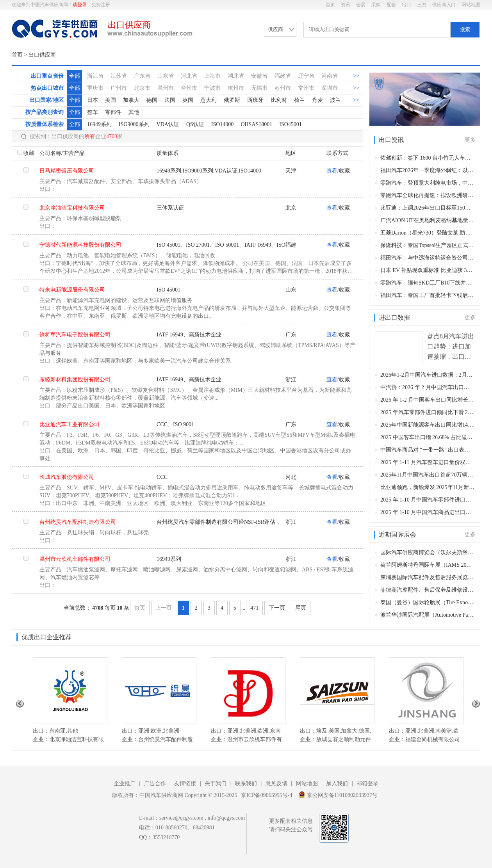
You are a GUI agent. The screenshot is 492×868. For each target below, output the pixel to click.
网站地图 (471, 5)
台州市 (189, 88)
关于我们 (216, 784)
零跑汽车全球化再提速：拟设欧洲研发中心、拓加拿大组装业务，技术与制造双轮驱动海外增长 (427, 195)
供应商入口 (444, 5)
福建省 (283, 76)
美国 (111, 100)
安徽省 (259, 76)
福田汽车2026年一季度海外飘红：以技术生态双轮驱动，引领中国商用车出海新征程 (427, 170)
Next (476, 704)
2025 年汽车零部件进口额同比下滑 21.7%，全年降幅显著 (427, 412)
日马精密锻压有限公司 (67, 171)
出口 (406, 5)
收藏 (29, 153)
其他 (134, 112)
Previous (20, 704)
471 (254, 608)
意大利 (209, 100)
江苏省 (119, 76)
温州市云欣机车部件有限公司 (75, 559)
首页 (330, 5)
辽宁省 (306, 76)
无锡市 (259, 88)
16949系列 (99, 124)
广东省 (142, 76)
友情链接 (185, 784)
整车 (93, 112)
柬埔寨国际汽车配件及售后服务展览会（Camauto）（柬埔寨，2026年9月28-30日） (427, 577)
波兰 (335, 100)
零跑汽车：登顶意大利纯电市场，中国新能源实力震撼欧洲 (427, 183)
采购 (376, 5)
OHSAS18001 (256, 124)
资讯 (346, 5)
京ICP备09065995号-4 (266, 795)
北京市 (142, 88)
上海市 (212, 76)
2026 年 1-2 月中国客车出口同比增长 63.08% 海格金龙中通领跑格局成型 (427, 400)
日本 (93, 100)
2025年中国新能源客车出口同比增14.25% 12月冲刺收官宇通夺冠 (427, 425)
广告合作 (155, 784)
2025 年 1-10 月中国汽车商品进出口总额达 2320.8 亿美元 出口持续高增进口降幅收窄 (427, 512)
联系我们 (246, 784)
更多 (470, 140)
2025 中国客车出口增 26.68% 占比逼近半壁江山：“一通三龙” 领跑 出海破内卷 (427, 437)
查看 (332, 171)
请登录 (80, 5)
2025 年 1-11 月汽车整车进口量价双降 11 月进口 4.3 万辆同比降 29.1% (427, 462)
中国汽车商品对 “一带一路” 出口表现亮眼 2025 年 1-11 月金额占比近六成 (427, 450)
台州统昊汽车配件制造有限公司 (78, 522)
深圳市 (330, 88)
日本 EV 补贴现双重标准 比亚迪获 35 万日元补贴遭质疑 (427, 270)
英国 (188, 100)
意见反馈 (276, 784)
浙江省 (95, 76)
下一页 (277, 608)
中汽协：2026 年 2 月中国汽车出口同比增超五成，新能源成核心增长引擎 (427, 387)
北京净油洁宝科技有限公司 (72, 208)
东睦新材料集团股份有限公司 (75, 380)
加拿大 (131, 100)
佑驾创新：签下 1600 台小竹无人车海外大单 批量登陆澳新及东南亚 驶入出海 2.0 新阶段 (427, 158)
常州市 (306, 88)
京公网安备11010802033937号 (338, 795)
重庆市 (95, 88)
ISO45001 (291, 124)
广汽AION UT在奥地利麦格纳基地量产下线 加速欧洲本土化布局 (427, 220)
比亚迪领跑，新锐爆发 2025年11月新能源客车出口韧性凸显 (427, 487)
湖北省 (236, 76)
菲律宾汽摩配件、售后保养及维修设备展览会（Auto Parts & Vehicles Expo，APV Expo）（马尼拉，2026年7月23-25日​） (427, 590)
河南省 (330, 76)
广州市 (119, 88)
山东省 (166, 76)
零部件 (113, 112)
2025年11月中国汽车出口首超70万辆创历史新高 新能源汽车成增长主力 (427, 475)
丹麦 (317, 100)
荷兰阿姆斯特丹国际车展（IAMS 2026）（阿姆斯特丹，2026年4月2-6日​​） (427, 565)
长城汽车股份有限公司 (67, 477)
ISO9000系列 (134, 124)
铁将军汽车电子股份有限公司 (75, 335)
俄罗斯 (232, 100)
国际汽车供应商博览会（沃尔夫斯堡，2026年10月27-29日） (427, 552)
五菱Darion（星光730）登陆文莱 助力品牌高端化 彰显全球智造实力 (427, 233)
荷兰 (299, 100)
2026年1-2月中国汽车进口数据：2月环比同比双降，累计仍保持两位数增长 (427, 375)
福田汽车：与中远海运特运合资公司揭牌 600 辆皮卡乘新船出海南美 (427, 258)
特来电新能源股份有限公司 (72, 290)
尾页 (301, 608)
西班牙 (255, 100)
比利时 (279, 100)
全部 (75, 76)
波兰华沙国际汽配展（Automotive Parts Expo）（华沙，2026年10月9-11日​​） (427, 615)
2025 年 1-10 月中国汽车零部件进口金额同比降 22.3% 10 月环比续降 (427, 500)
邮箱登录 (367, 784)
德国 (152, 100)
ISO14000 (223, 124)
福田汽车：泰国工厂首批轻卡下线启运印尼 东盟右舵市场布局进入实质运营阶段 (427, 295)
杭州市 (236, 88)
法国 (170, 100)
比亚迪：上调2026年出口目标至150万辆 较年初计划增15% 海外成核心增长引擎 (427, 208)
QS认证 (195, 124)
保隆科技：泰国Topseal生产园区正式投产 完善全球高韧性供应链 (427, 245)
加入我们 (337, 784)
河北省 (189, 76)
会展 (361, 5)
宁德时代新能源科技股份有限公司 (80, 245)
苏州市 (283, 88)
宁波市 (212, 88)
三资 (422, 5)
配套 (391, 5)
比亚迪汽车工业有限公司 (70, 424)
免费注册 (101, 5)
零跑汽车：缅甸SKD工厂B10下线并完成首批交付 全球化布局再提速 (427, 283)
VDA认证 (168, 124)
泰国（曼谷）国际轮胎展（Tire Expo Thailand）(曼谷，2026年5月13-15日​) (427, 602)
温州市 (166, 88)
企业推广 (125, 784)
